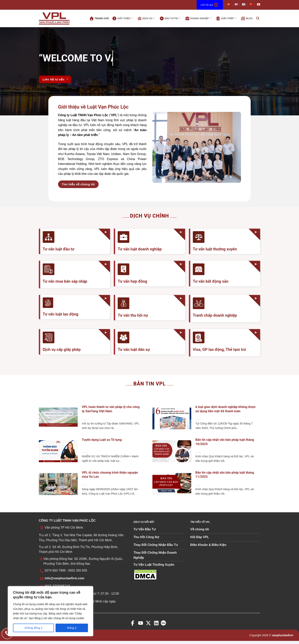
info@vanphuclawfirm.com (64, 578)
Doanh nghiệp (198, 18)
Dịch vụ (146, 18)
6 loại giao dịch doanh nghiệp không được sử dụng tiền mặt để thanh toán (225, 409)
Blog (246, 18)
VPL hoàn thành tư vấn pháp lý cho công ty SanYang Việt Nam (111, 409)
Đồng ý (72, 628)
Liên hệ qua (210, 5)
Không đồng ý (34, 628)
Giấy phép (226, 18)
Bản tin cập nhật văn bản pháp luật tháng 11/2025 (225, 475)
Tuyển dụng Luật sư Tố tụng (102, 440)
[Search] (258, 18)
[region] (50, 611)
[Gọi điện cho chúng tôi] (7, 634)
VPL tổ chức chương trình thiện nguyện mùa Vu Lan (110, 475)
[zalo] (164, 626)
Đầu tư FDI (170, 18)
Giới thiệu (122, 18)
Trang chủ (99, 18)
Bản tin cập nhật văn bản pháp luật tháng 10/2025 (225, 442)
